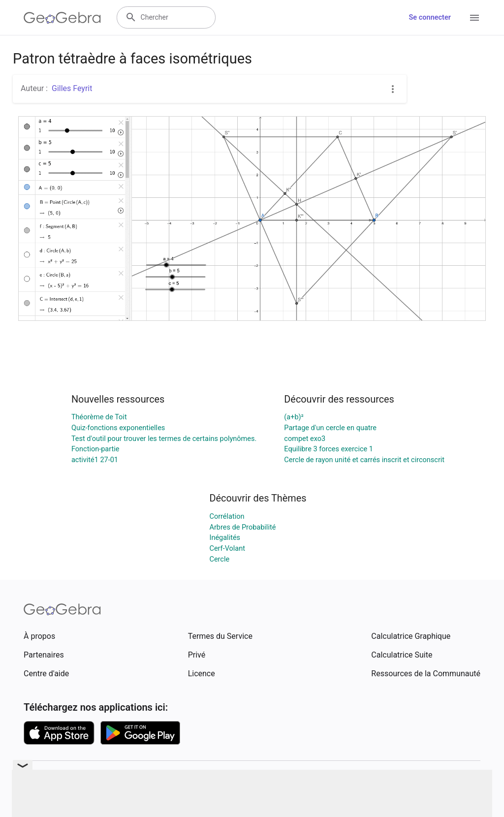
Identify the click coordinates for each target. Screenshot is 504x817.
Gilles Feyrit (72, 88)
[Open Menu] (474, 18)
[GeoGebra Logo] (62, 18)
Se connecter (430, 17)
